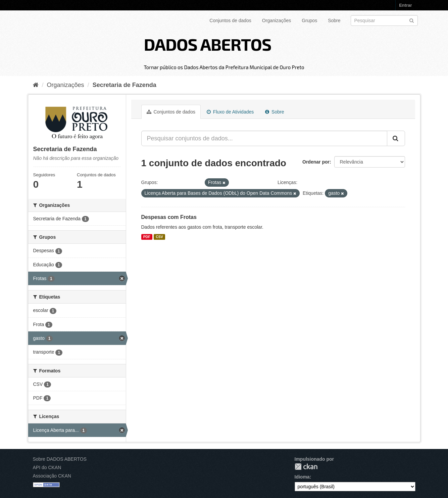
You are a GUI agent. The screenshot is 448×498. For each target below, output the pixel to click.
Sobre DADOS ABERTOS (60, 459)
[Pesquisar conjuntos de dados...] (264, 138)
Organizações (277, 20)
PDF (147, 237)
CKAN (306, 467)
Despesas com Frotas (169, 217)
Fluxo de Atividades (230, 112)
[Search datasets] (384, 20)
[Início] (36, 85)
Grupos (309, 20)
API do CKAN (47, 467)
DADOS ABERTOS (207, 44)
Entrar (405, 5)
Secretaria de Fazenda (125, 85)
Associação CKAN (52, 476)
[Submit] (412, 20)
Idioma (302, 477)
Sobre (334, 20)
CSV (159, 237)
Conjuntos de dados (230, 20)
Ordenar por (316, 162)
